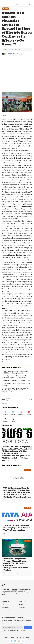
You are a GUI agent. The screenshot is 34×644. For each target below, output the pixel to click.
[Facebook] (29, 399)
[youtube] (29, 413)
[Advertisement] (17, 74)
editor (10, 53)
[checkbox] (2, 631)
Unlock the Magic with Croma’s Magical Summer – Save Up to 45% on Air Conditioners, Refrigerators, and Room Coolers (17, 564)
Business (6, 9)
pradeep (8, 399)
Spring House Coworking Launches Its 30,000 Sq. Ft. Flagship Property (15, 372)
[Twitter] (13, 413)
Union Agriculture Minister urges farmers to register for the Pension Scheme (16, 377)
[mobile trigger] (3, 4)
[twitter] (31, 399)
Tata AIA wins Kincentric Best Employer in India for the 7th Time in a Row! (17, 528)
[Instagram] (21, 413)
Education (27, 429)
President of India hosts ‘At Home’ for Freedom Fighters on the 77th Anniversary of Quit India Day (16, 390)
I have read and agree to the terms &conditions (14, 630)
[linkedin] (5, 420)
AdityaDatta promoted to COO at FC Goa (17, 381)
